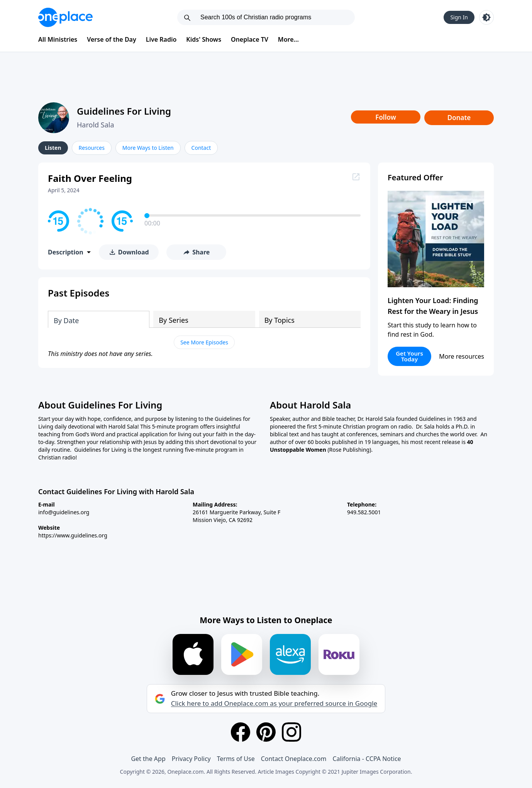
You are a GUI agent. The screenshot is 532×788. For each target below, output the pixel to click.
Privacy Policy (191, 759)
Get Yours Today (409, 356)
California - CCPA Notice (367, 759)
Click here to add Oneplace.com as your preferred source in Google (274, 703)
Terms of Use (236, 759)
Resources (92, 148)
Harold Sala (96, 125)
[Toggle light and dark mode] (486, 17)
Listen (53, 148)
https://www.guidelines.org (73, 535)
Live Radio (161, 39)
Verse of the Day (112, 39)
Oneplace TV (250, 39)
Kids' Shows (204, 39)
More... (288, 39)
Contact (201, 148)
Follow (386, 117)
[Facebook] (241, 732)
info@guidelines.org (64, 512)
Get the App (148, 759)
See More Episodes (204, 342)
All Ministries (58, 39)
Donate (459, 118)
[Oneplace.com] (65, 17)
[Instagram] (291, 732)
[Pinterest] (266, 732)
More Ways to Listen (148, 148)
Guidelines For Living (124, 111)
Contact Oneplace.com (294, 759)
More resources (462, 356)
